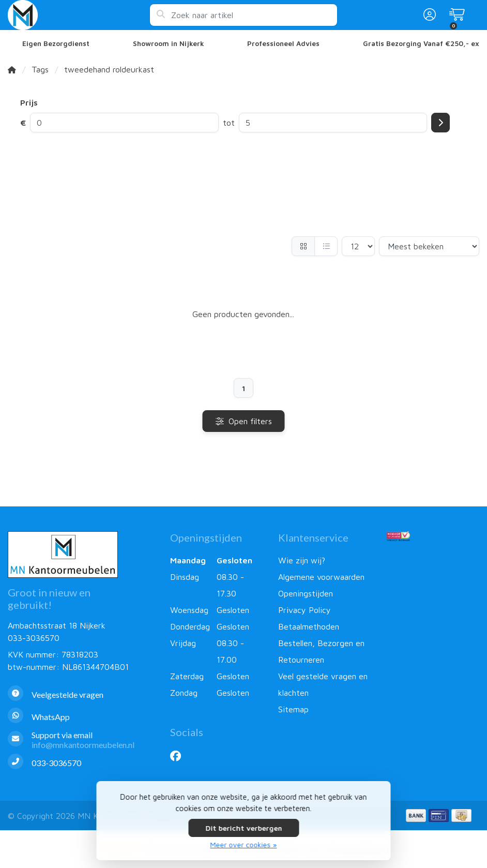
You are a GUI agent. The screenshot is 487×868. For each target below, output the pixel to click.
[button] (428, 15)
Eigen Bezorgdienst (56, 43)
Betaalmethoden (309, 626)
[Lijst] (326, 246)
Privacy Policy (305, 610)
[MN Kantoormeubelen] (79, 15)
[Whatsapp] (81, 717)
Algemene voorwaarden (321, 577)
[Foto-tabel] (303, 246)
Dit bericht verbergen (243, 828)
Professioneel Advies (283, 43)
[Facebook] (180, 756)
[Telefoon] (81, 763)
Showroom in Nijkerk (169, 43)
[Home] (12, 69)
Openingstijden (306, 593)
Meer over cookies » (244, 844)
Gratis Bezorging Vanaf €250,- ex (421, 43)
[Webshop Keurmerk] (433, 536)
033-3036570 (34, 638)
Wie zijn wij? (302, 560)
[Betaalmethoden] (416, 815)
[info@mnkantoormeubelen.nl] (81, 740)
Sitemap (293, 709)
